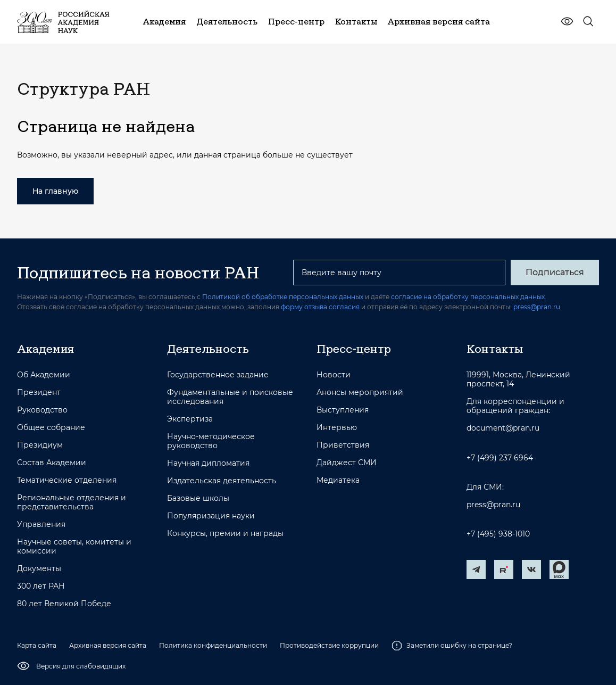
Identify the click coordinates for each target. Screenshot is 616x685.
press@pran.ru (537, 307)
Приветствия (343, 445)
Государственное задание (218, 375)
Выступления (343, 410)
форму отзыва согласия (320, 307)
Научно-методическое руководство (211, 441)
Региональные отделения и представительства (72, 502)
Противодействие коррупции (329, 645)
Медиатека (338, 480)
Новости (334, 375)
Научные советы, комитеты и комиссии (74, 547)
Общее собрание (51, 428)
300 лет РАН (41, 586)
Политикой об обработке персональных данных (283, 297)
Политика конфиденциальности (213, 645)
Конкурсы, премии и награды (225, 534)
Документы (39, 569)
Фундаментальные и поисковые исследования (230, 397)
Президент (39, 393)
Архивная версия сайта (108, 645)
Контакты (495, 349)
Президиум (40, 445)
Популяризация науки (211, 516)
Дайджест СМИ (347, 463)
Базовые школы (198, 498)
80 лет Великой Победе (64, 604)
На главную (55, 191)
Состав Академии (52, 463)
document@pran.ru (503, 428)
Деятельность (208, 349)
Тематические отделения (67, 480)
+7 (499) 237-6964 (500, 458)
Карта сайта (37, 645)
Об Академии (44, 375)
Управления (41, 525)
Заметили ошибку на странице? (452, 646)
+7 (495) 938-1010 (498, 534)
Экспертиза (190, 419)
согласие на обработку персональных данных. (469, 297)
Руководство (42, 410)
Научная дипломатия (208, 463)
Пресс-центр (354, 349)
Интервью (337, 428)
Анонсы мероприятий (360, 393)
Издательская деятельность (222, 481)
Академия (45, 349)
